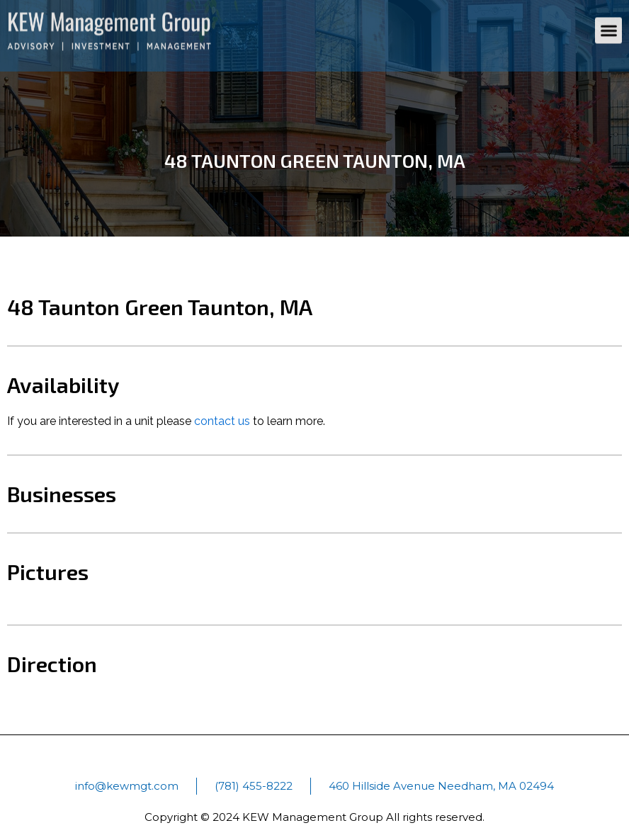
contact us (222, 421)
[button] (608, 25)
